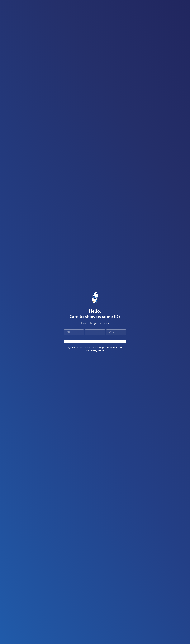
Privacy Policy (97, 351)
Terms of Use (116, 347)
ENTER (95, 341)
